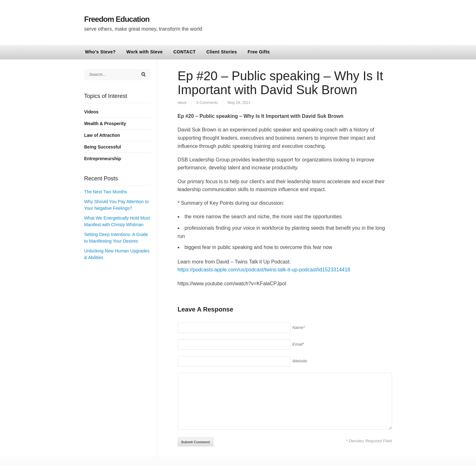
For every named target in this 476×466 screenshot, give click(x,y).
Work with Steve (144, 52)
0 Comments (207, 103)
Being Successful (103, 147)
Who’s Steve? (100, 52)
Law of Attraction (102, 135)
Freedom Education (117, 19)
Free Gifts (259, 52)
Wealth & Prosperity (105, 124)
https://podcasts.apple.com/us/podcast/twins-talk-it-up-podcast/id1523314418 (264, 270)
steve (182, 103)
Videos (92, 112)
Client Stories (222, 52)
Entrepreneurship (103, 159)
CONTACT (184, 52)
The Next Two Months (106, 192)
